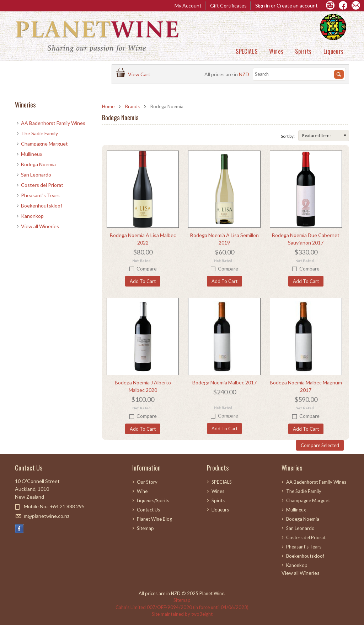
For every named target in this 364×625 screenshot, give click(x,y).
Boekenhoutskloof (42, 206)
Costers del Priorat (42, 185)
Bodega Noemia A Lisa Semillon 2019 (224, 239)
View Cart (140, 74)
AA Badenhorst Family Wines (53, 123)
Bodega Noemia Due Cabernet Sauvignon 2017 (306, 239)
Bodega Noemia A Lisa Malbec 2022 (143, 239)
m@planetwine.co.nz (47, 516)
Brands (132, 106)
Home (108, 106)
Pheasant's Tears (40, 195)
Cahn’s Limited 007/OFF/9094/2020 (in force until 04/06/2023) (182, 607)
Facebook (19, 529)
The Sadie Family (39, 133)
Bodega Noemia (38, 164)
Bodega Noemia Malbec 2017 (224, 382)
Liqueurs (334, 51)
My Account (188, 6)
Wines (276, 51)
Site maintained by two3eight (182, 614)
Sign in (263, 6)
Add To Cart (143, 281)
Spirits (303, 51)
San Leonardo (36, 175)
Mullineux (32, 154)
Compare (147, 269)
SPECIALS (247, 51)
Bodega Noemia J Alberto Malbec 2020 (143, 386)
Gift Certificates (228, 6)
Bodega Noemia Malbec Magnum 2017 (306, 386)
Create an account (297, 6)
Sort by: (288, 136)
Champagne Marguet (44, 144)
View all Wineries (40, 226)
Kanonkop (32, 216)
